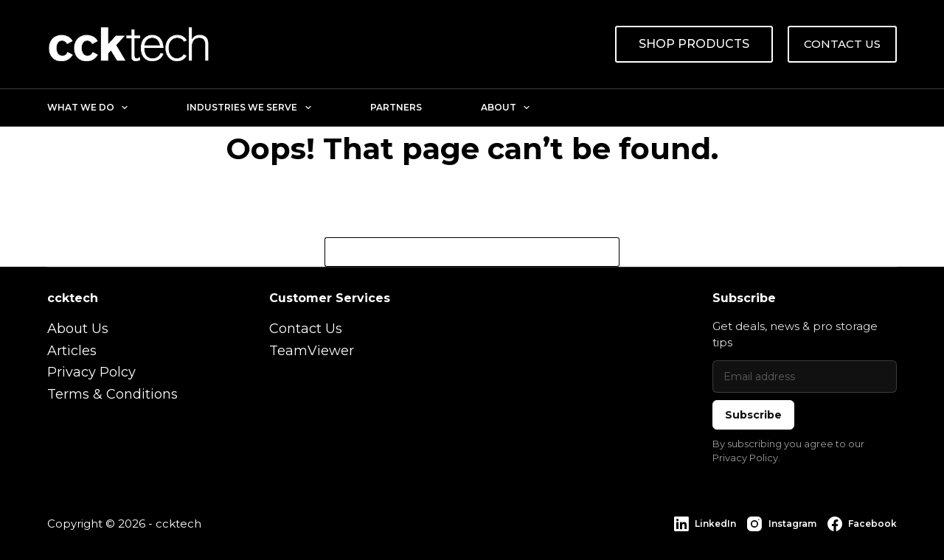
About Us (78, 329)
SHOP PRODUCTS (694, 44)
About (508, 108)
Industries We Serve (251, 108)
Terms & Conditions (112, 394)
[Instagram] (781, 524)
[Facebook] (862, 524)
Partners (396, 107)
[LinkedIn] (705, 524)
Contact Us (306, 329)
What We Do (90, 108)
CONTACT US (842, 44)
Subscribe (753, 415)
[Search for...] (457, 252)
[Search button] (605, 252)
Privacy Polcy (91, 372)
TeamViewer (312, 351)
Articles (72, 351)
